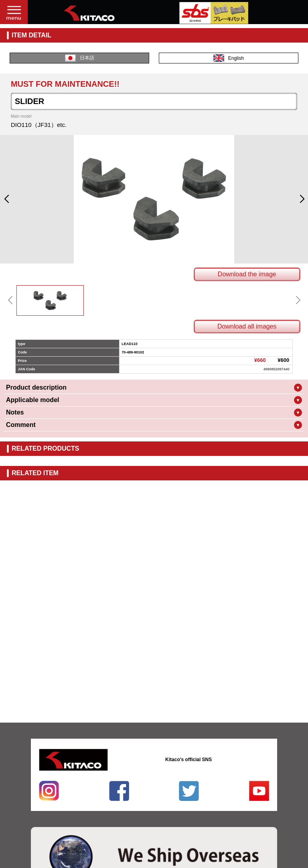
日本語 (80, 58)
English (229, 58)
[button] (6, 199)
